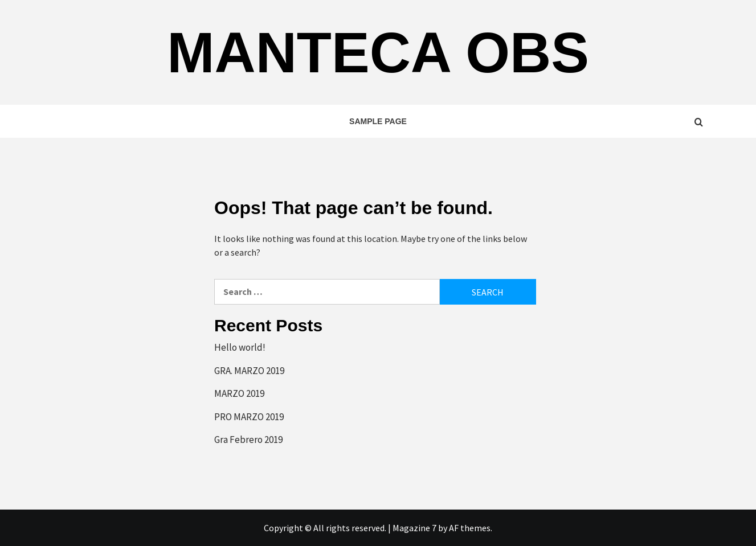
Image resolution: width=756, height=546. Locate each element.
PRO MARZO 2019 (249, 417)
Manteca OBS (378, 52)
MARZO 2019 (239, 393)
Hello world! (240, 347)
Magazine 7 (414, 528)
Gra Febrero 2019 (248, 440)
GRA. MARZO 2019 (249, 371)
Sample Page (378, 121)
